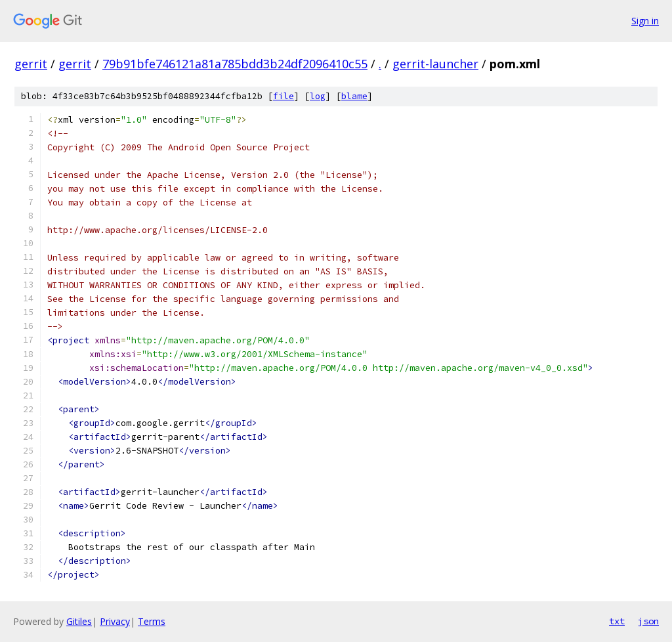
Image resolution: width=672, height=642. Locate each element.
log (318, 96)
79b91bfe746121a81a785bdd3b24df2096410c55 (235, 64)
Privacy (115, 621)
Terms (152, 621)
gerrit (31, 64)
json (648, 621)
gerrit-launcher (435, 64)
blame (354, 96)
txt (617, 621)
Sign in (645, 21)
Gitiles (79, 621)
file (283, 96)
